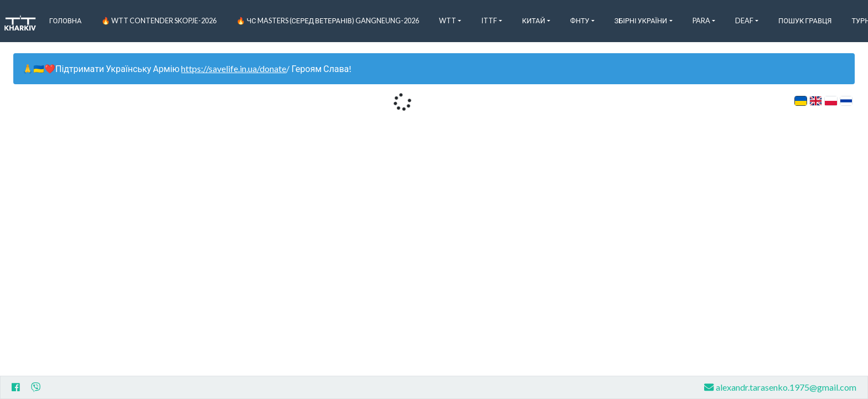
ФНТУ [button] (580, 21)
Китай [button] (534, 21)
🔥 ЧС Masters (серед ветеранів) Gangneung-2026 (327, 21)
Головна (66, 21)
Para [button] (701, 21)
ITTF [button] (489, 21)
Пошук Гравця (805, 21)
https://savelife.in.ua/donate (234, 68)
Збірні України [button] (641, 21)
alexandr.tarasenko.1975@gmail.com (780, 387)
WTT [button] (448, 21)
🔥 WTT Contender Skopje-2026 (159, 21)
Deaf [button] (744, 21)
